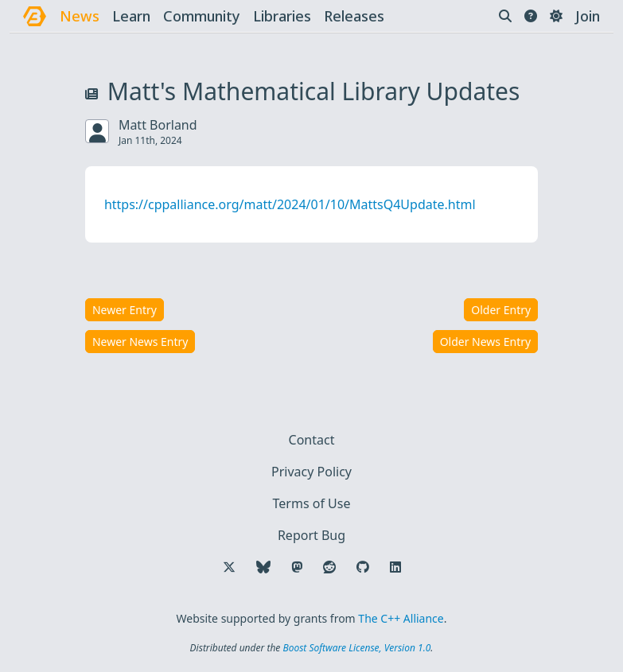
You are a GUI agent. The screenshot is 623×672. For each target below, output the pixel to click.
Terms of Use (312, 503)
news (80, 16)
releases (354, 16)
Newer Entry (125, 310)
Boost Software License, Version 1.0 (356, 648)
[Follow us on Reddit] (329, 567)
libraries (282, 16)
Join (588, 16)
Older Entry (501, 310)
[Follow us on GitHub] (363, 567)
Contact (312, 440)
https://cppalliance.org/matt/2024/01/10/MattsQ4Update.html (290, 204)
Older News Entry (486, 342)
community (202, 16)
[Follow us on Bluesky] (263, 567)
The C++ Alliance (401, 618)
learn (131, 16)
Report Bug (311, 535)
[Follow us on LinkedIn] (395, 567)
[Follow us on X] (229, 567)
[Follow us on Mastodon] (297, 567)
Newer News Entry (140, 342)
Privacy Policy (311, 472)
